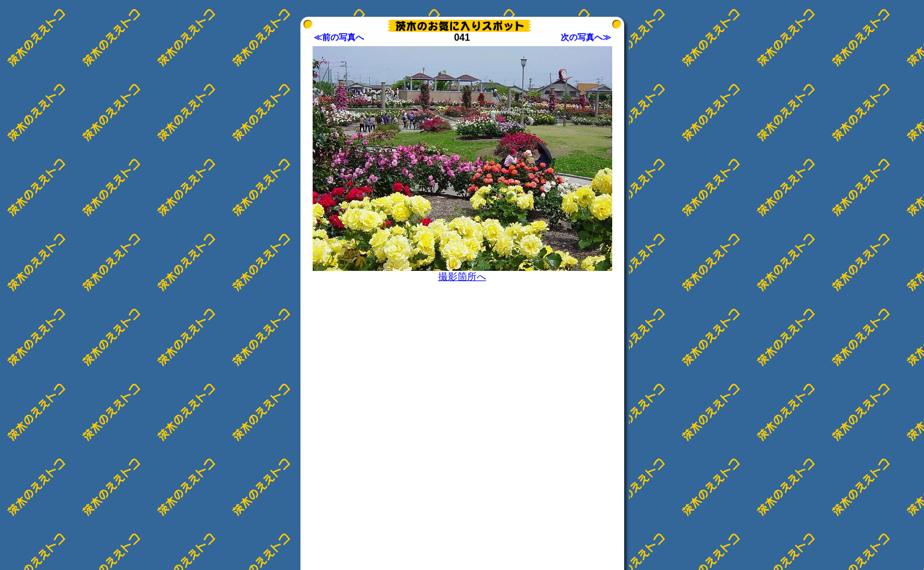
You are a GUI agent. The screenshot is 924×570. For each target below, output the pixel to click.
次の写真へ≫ (586, 37)
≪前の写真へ (339, 37)
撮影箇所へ (462, 277)
